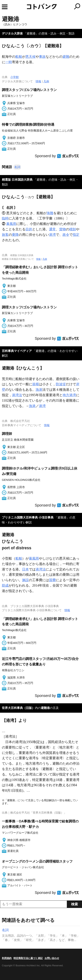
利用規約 (7, 958)
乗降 (15, 235)
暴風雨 (11, 224)
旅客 (5, 235)
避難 (66, 57)
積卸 (73, 229)
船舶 (19, 57)
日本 (25, 569)
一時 (9, 62)
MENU (5, 7)
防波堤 (61, 384)
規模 (36, 384)
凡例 (46, 81)
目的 (29, 229)
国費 (52, 580)
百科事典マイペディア (17, 351)
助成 (5, 585)
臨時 (5, 218)
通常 (52, 229)
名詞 (17, 167)
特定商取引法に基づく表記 (28, 958)
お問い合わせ (52, 958)
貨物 (63, 229)
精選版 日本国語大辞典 (17, 180)
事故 (42, 57)
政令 (66, 235)
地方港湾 (69, 395)
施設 (25, 580)
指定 (76, 235)
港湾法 (17, 395)
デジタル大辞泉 (12, 33)
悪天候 (31, 57)
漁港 (39, 390)
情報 (38, 81)
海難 (50, 213)
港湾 (52, 235)
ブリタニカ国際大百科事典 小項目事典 (28, 517)
